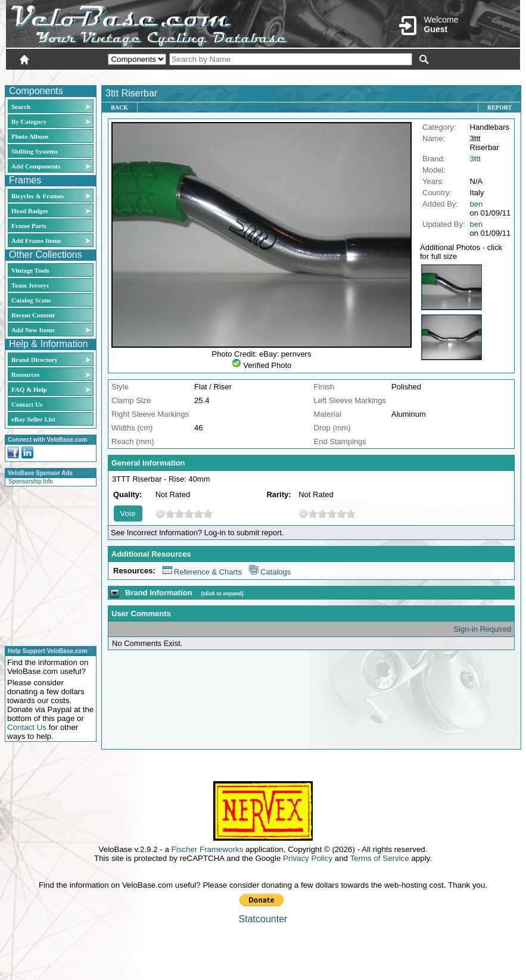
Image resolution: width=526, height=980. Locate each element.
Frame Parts (29, 226)
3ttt (475, 159)
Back (119, 107)
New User (453, 76)
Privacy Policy (308, 858)
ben (477, 204)
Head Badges (29, 211)
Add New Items (33, 330)
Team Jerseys (30, 285)
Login (414, 76)
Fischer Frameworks (208, 849)
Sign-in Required (482, 629)
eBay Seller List (33, 419)
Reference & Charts (202, 572)
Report (499, 107)
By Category (29, 121)
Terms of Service (379, 858)
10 (208, 514)
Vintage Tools (30, 270)
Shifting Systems (35, 151)
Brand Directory (35, 360)
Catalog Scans (31, 300)
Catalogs (270, 572)
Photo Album (30, 136)
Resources (25, 374)
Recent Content (33, 315)
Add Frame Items (36, 241)
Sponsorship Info (31, 481)
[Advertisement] (47, 564)
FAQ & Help (29, 389)
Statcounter (263, 919)
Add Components (36, 166)
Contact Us (27, 404)
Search (21, 107)
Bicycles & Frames (38, 196)
